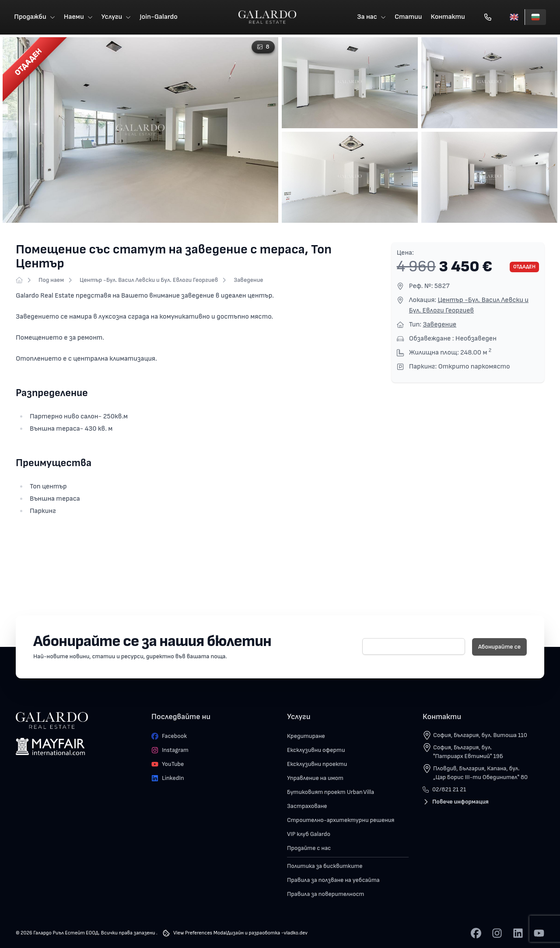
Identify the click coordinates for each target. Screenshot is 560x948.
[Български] (535, 18)
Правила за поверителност (325, 895)
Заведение (248, 281)
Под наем (51, 281)
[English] (514, 18)
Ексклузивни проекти (317, 765)
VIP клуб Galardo (309, 835)
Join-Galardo (159, 17)
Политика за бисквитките (325, 867)
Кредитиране (306, 737)
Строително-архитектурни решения (341, 821)
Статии (408, 17)
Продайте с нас (309, 849)
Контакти (448, 17)
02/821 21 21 (444, 790)
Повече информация (456, 802)
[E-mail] (414, 647)
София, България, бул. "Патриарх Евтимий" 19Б (468, 753)
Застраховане (307, 807)
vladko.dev (296, 934)
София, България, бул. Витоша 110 (480, 736)
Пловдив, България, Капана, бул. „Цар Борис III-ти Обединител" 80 (480, 774)
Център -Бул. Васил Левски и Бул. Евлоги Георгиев (149, 281)
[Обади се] (488, 18)
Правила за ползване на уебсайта (333, 881)
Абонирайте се (499, 648)
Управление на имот (315, 779)
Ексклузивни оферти (316, 751)
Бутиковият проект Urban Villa (331, 793)
